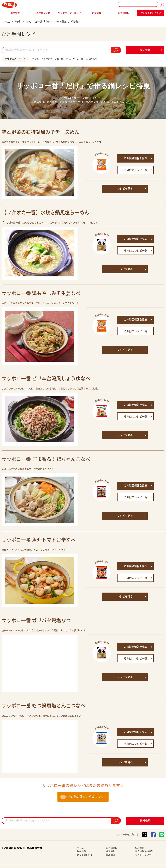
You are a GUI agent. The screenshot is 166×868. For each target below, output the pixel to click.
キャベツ (70, 59)
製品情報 (15, 13)
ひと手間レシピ (42, 13)
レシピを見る (125, 189)
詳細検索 (145, 50)
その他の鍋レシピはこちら (81, 797)
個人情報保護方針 (144, 851)
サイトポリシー (143, 855)
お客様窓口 (124, 13)
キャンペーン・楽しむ (69, 13)
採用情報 (111, 855)
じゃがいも (47, 59)
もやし (36, 59)
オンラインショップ (151, 13)
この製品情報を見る (136, 158)
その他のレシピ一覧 (136, 170)
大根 (57, 59)
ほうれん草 (91, 59)
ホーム (80, 848)
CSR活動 (140, 848)
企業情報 (96, 13)
